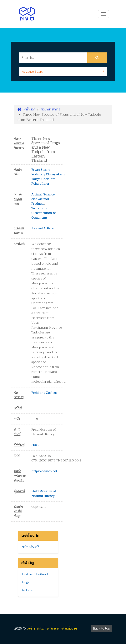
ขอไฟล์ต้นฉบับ (31, 547)
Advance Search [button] (33, 72)
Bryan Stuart (41, 170)
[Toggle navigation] (103, 14)
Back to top (102, 628)
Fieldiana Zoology (44, 393)
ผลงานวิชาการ (51, 109)
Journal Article (42, 228)
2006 (35, 445)
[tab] (63, 72)
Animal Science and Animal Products (43, 199)
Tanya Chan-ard (43, 179)
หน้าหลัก (26, 109)
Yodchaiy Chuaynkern (48, 174)
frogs (26, 582)
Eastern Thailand (35, 574)
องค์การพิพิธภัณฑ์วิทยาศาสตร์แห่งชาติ (52, 628)
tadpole (28, 590)
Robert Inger (40, 184)
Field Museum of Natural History (44, 494)
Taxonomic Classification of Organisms (44, 213)
